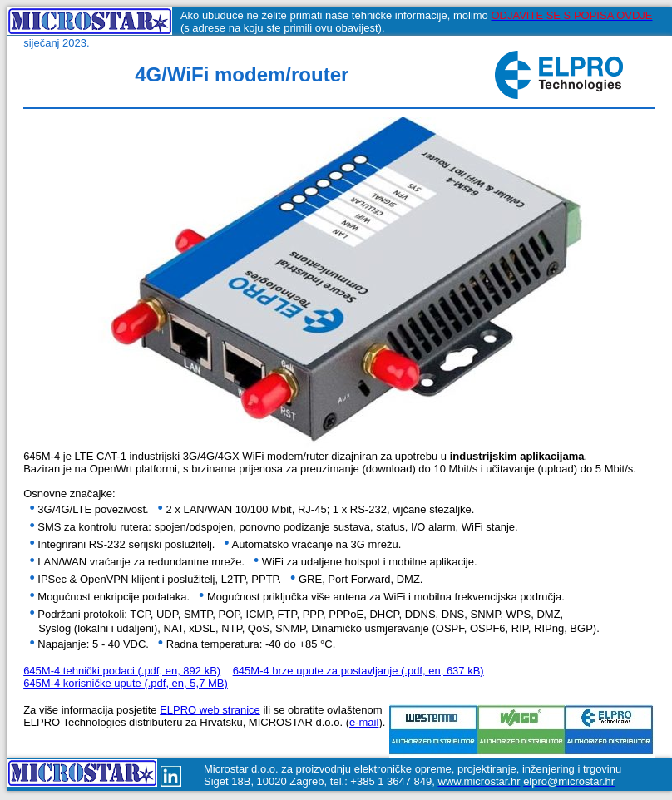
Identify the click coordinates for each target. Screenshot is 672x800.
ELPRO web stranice (210, 712)
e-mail (364, 725)
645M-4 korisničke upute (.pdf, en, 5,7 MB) (126, 686)
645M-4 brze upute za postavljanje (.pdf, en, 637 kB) (358, 673)
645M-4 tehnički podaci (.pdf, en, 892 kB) (122, 673)
